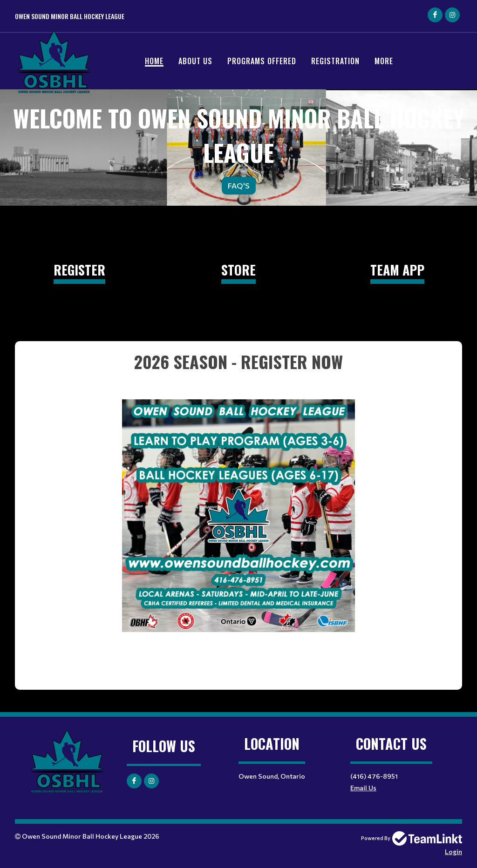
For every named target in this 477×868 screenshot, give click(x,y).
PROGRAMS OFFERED (262, 61)
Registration (335, 61)
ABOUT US (195, 61)
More (384, 61)
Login (453, 851)
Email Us (363, 788)
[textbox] (238, 503)
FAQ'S (239, 185)
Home (154, 61)
